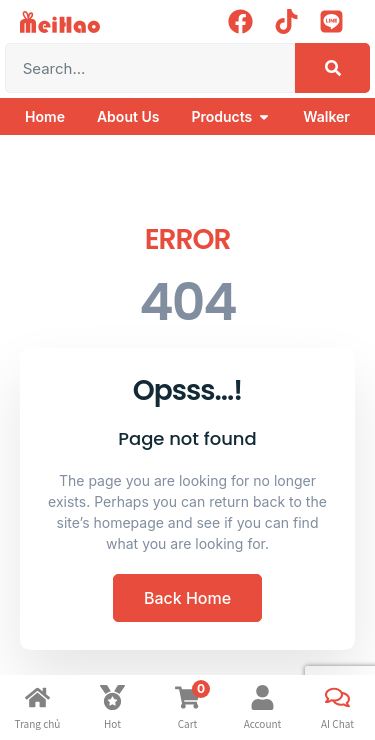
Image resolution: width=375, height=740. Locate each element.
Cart (188, 723)
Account (263, 723)
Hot (112, 723)
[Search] (332, 68)
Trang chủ (38, 723)
